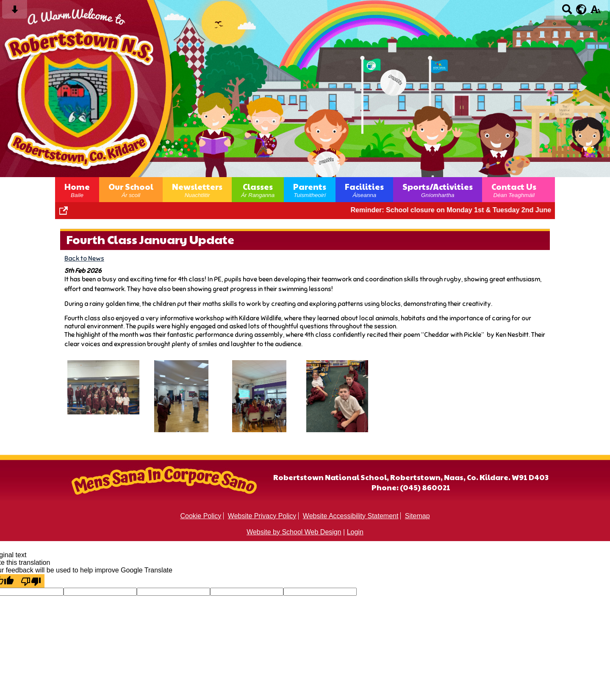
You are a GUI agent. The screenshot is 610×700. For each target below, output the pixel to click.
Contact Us (514, 190)
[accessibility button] (595, 12)
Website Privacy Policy (262, 516)
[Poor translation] (31, 581)
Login (355, 532)
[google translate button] (581, 9)
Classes (258, 190)
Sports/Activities (438, 190)
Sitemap (417, 516)
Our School (131, 190)
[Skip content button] (15, 12)
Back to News (84, 258)
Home (77, 190)
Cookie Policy (201, 516)
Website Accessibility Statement (351, 516)
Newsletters (197, 190)
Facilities (364, 190)
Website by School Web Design (294, 532)
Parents (310, 190)
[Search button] (567, 12)
